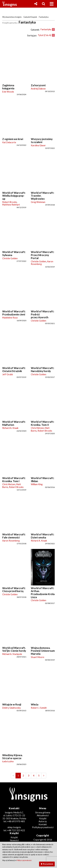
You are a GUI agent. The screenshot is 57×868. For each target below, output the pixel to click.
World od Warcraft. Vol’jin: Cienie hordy (14, 649)
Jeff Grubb (8, 374)
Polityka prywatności (43, 827)
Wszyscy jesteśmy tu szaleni (42, 141)
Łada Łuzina (8, 761)
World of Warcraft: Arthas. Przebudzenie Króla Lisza (43, 593)
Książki (43, 818)
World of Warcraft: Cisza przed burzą (14, 590)
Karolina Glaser (38, 145)
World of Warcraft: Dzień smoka (42, 536)
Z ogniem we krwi (13, 139)
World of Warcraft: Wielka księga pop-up (14, 196)
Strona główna (43, 812)
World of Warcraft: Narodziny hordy (42, 370)
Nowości (14, 840)
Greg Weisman (38, 202)
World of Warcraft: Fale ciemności (14, 536)
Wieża (35, 704)
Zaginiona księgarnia (8, 87)
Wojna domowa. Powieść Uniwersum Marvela (43, 651)
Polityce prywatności (24, 860)
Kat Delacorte (9, 142)
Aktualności (43, 815)
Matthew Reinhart (11, 205)
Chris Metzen (37, 428)
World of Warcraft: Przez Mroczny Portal (42, 255)
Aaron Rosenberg (11, 541)
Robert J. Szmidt (39, 708)
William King (37, 484)
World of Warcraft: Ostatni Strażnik (14, 370)
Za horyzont (38, 85)
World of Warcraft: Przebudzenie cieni (14, 313)
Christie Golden (10, 258)
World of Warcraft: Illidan (42, 480)
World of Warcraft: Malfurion (14, 423)
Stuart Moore (38, 657)
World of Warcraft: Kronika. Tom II (42, 423)
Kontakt (43, 824)
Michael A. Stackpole (12, 654)
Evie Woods (8, 92)
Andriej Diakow (38, 89)
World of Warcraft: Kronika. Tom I (14, 480)
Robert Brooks (10, 202)
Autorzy (43, 821)
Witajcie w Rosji (12, 704)
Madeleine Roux (10, 318)
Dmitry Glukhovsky (11, 708)
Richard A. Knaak (10, 428)
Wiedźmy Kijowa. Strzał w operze (12, 757)
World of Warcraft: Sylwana (14, 253)
